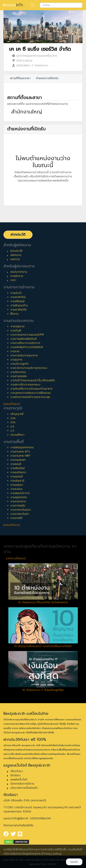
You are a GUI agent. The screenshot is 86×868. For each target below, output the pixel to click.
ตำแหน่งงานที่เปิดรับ (47, 78)
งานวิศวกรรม (18, 372)
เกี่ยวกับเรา (17, 771)
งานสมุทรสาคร (19, 497)
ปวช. (13, 422)
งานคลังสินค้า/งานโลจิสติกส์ (27, 347)
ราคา (13, 280)
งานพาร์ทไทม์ (18, 297)
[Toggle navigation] (33, 5)
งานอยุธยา (17, 485)
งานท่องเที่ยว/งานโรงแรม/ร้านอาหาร (31, 389)
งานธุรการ (16, 360)
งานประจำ (16, 293)
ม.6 (12, 426)
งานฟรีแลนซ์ (17, 301)
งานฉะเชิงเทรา (18, 472)
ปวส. (13, 418)
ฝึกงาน (14, 314)
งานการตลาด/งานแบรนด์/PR (27, 335)
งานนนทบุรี (17, 477)
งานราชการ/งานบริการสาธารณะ (29, 368)
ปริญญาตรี (17, 414)
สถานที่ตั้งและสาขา (20, 78)
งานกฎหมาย (17, 326)
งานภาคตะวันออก (21, 510)
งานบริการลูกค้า (20, 364)
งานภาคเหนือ (18, 506)
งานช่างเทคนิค (19, 376)
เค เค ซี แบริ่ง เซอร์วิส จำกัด (40, 49)
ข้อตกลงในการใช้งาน (22, 784)
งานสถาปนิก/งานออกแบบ (25, 385)
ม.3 (12, 431)
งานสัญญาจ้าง (19, 305)
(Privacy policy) (52, 854)
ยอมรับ (74, 862)
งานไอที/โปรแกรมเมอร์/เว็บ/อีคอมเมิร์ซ (33, 380)
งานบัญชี (16, 331)
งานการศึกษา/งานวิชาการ (25, 343)
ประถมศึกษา (17, 435)
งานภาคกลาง (18, 501)
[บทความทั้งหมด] (16, 558)
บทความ (15, 259)
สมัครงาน (16, 255)
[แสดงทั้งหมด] (12, 404)
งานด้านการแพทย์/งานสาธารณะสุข (30, 397)
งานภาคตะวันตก (20, 514)
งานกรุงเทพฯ (18, 460)
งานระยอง (16, 489)
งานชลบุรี (16, 464)
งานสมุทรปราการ (20, 493)
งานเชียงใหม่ (18, 468)
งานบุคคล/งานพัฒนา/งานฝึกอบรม (31, 393)
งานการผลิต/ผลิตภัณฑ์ (24, 339)
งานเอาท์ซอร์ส (18, 310)
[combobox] (61, 5)
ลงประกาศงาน (19, 272)
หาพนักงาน (17, 276)
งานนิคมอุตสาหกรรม (22, 447)
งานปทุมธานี (17, 481)
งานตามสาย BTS (20, 452)
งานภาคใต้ (16, 518)
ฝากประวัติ (18, 235)
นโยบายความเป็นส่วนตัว (24, 788)
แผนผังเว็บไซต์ (19, 780)
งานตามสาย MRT (21, 456)
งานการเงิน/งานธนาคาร (24, 355)
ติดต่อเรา (16, 775)
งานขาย (15, 351)
